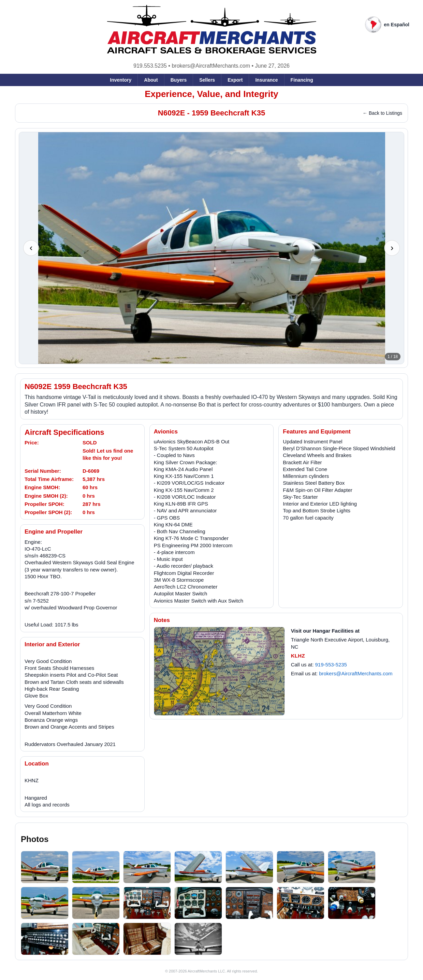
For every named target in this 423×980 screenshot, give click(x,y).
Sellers (207, 80)
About (151, 80)
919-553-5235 (331, 665)
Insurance (266, 80)
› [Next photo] (392, 248)
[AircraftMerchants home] (212, 30)
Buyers (179, 80)
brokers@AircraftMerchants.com (211, 66)
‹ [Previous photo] (31, 248)
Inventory (121, 80)
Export (235, 80)
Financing (302, 80)
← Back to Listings (382, 113)
